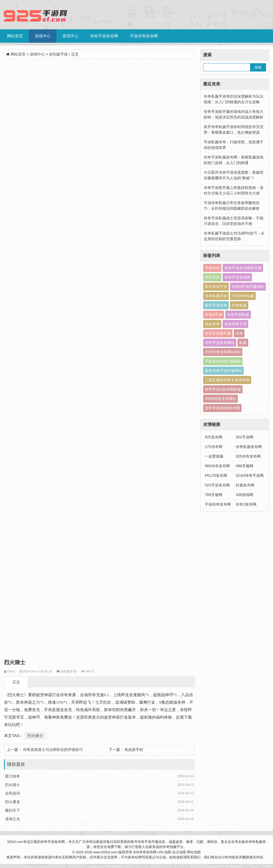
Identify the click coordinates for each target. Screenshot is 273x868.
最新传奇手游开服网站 (223, 371)
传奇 (239, 333)
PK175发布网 (216, 475)
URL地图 (164, 852)
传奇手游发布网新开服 (243, 268)
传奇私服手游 (216, 296)
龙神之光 (13, 819)
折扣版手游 (58, 54)
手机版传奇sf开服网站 (223, 361)
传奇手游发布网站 (220, 343)
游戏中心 (43, 36)
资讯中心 (70, 36)
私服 (243, 343)
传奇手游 (212, 277)
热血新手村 (134, 750)
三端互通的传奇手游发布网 (227, 380)
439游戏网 (244, 495)
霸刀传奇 (13, 776)
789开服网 (213, 495)
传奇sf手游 (214, 315)
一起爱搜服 (214, 456)
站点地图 (179, 852)
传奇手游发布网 (104, 36)
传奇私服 (239, 305)
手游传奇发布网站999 (223, 352)
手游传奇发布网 (144, 36)
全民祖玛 (13, 793)
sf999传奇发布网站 (220, 399)
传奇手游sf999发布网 (222, 408)
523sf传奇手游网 (250, 475)
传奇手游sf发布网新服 (223, 389)
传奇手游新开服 (218, 333)
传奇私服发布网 (249, 447)
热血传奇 (212, 324)
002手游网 (244, 437)
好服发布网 (245, 485)
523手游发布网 (217, 485)
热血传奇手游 (235, 324)
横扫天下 (13, 810)
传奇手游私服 (238, 315)
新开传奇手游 (216, 287)
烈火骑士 (35, 736)
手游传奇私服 (243, 296)
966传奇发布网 (217, 466)
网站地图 (194, 852)
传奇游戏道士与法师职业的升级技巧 (53, 750)
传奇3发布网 (246, 504)
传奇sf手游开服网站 (248, 287)
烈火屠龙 (13, 802)
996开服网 (244, 466)
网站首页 (15, 36)
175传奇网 (213, 447)
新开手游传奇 (216, 305)
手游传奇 (212, 268)
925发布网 (213, 437)
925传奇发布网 (248, 456)
